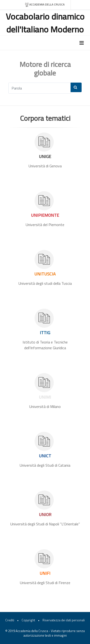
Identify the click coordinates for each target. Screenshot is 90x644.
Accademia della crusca (45, 5)
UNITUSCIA (45, 274)
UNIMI (45, 397)
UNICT (45, 456)
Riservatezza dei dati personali (64, 620)
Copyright (28, 620)
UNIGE (45, 156)
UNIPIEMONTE (45, 215)
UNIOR (45, 515)
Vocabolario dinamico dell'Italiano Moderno (45, 23)
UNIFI (45, 573)
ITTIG (45, 333)
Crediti (10, 620)
